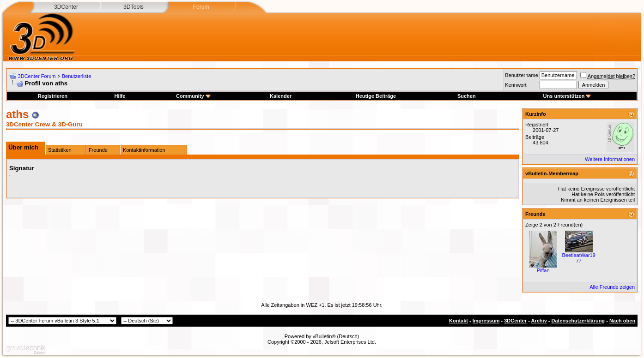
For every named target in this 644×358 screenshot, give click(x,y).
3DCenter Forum (37, 76)
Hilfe (120, 96)
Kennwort (516, 85)
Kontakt (459, 321)
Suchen (467, 96)
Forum (201, 7)
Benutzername (522, 75)
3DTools (134, 7)
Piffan (543, 270)
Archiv (539, 321)
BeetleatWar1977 (578, 258)
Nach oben (622, 321)
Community (193, 96)
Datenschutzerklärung (578, 321)
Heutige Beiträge (376, 96)
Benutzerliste (77, 76)
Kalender (281, 96)
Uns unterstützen (567, 96)
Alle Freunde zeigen (612, 287)
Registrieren (53, 96)
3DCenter (66, 7)
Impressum (486, 321)
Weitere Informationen (610, 159)
